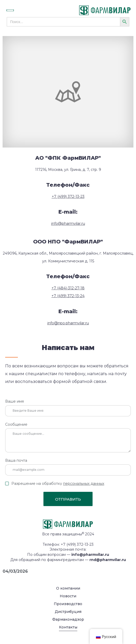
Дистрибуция (68, 612)
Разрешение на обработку (58, 484)
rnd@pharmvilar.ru (108, 560)
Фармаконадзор (68, 619)
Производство (68, 604)
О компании (68, 588)
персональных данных (84, 484)
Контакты (68, 627)
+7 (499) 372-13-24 (68, 296)
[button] (16, 10)
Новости (68, 596)
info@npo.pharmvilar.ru (68, 323)
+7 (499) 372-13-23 (68, 197)
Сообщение (16, 425)
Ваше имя (14, 402)
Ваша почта (16, 461)
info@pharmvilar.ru (68, 223)
